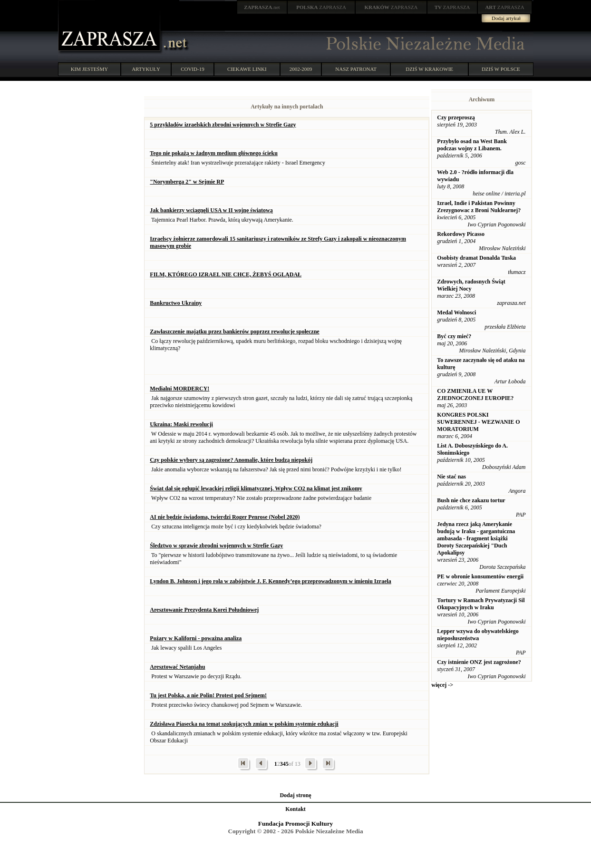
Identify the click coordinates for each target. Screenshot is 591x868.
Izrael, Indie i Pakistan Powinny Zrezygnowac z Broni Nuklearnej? (479, 207)
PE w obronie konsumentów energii (480, 576)
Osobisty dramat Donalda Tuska (476, 258)
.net (262, 7)
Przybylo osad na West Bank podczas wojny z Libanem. (472, 145)
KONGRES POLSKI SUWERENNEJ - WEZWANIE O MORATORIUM (478, 422)
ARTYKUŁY (146, 69)
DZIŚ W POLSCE (501, 69)
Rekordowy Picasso (461, 234)
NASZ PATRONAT (356, 69)
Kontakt (295, 809)
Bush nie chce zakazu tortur (471, 500)
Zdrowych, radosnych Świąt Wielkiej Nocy (471, 285)
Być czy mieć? (454, 336)
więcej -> (442, 685)
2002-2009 (301, 69)
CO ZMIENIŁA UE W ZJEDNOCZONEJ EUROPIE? (475, 395)
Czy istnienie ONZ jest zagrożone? (479, 662)
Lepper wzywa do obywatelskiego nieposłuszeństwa (478, 635)
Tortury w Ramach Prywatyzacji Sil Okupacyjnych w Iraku (481, 604)
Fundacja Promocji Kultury (295, 824)
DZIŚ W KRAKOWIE (429, 69)
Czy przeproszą (456, 117)
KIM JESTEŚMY (90, 69)
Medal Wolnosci (456, 312)
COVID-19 (193, 69)
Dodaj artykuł (506, 18)
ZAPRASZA (321, 7)
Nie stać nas (451, 477)
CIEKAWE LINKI (247, 69)
